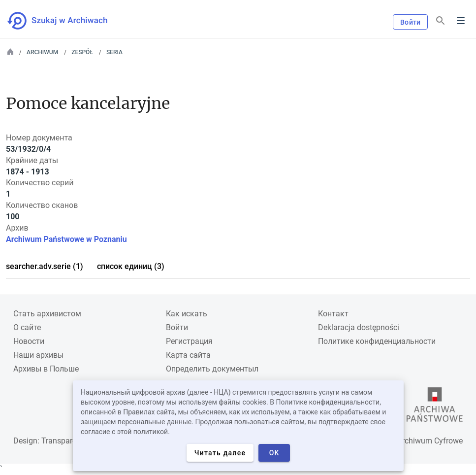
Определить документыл (212, 369)
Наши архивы (38, 355)
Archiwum (42, 52)
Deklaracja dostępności (359, 327)
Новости (29, 341)
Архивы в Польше (46, 369)
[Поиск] (441, 21)
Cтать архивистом (47, 314)
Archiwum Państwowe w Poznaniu (66, 239)
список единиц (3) (131, 266)
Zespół (82, 52)
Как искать (187, 314)
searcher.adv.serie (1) (45, 266)
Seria (114, 52)
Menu (461, 21)
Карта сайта (188, 355)
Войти (410, 22)
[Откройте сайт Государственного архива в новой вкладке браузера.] (435, 407)
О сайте (27, 327)
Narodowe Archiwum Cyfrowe (411, 441)
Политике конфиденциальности (377, 341)
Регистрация (189, 341)
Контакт (333, 314)
